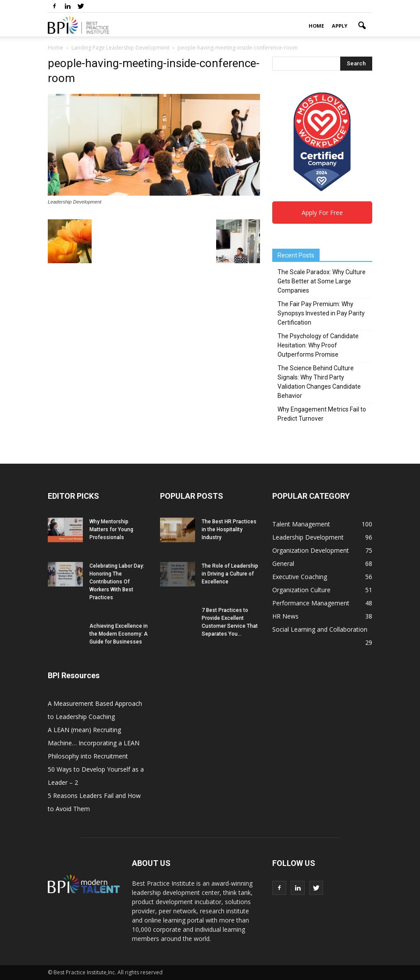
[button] (362, 26)
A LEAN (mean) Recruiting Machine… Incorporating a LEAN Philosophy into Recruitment (94, 743)
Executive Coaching (300, 577)
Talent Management (301, 524)
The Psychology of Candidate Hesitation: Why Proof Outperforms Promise (318, 345)
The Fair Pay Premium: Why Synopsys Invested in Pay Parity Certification (321, 313)
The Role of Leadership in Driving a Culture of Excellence (230, 574)
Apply (340, 26)
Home (316, 26)
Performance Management (311, 603)
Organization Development (311, 550)
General (283, 563)
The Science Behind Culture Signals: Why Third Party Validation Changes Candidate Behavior (319, 382)
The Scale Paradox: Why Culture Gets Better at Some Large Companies (322, 281)
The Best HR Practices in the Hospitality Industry (229, 529)
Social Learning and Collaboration (320, 629)
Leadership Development (308, 537)
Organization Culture (301, 590)
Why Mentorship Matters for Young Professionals (111, 529)
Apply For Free (322, 213)
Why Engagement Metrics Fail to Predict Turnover (322, 414)
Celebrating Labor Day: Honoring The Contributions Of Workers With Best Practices (117, 582)
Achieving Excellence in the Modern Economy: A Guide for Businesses (119, 634)
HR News (285, 616)
